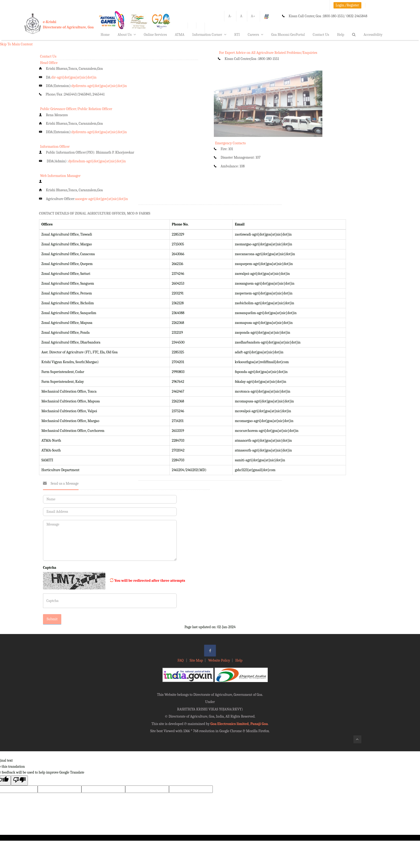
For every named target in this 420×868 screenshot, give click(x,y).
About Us (127, 35)
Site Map (196, 660)
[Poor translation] (19, 780)
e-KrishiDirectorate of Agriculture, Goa (68, 25)
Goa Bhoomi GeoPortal (288, 35)
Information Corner (209, 35)
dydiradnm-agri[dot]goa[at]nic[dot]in (97, 161)
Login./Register (347, 5)
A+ (253, 16)
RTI (237, 35)
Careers (256, 35)
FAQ (181, 660)
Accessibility (373, 35)
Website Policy (219, 660)
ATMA (180, 35)
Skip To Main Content (16, 44)
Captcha (50, 568)
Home (105, 35)
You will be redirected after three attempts (150, 581)
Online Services (155, 35)
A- (230, 16)
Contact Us (321, 35)
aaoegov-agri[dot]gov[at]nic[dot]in (102, 199)
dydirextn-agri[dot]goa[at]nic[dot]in (99, 86)
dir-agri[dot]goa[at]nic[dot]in (74, 77)
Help (341, 35)
